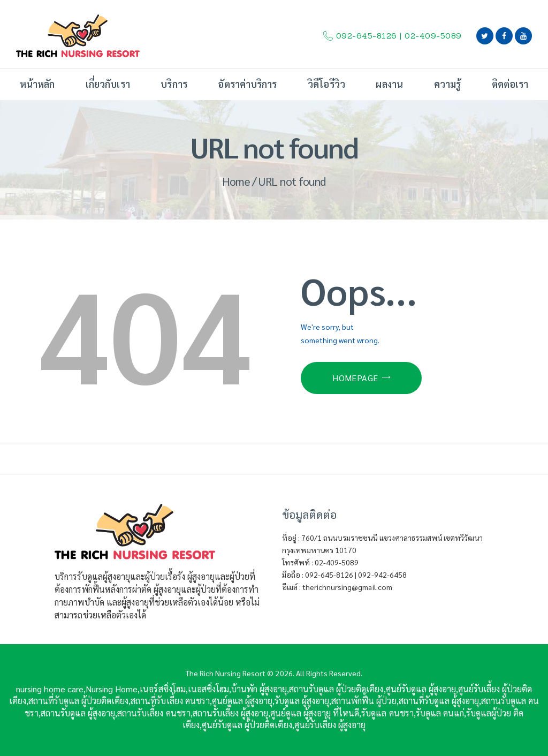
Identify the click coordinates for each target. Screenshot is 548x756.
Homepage (355, 378)
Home (236, 181)
